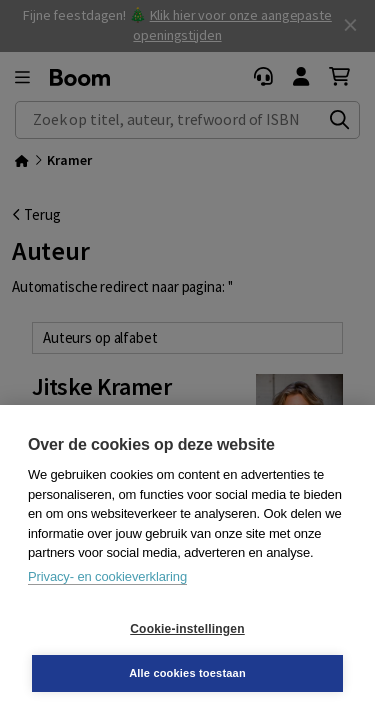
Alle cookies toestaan (187, 673)
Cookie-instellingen (187, 629)
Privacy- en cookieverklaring (107, 576)
